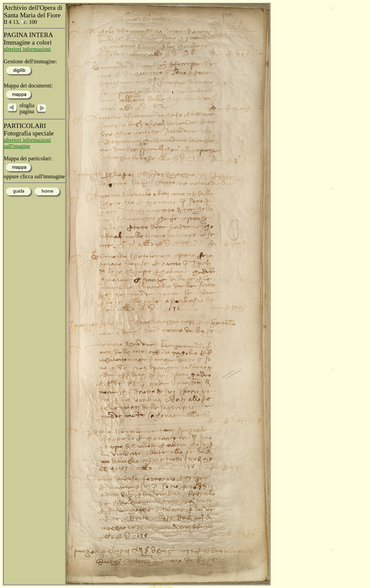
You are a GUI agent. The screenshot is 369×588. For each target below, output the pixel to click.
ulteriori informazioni (27, 49)
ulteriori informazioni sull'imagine (27, 143)
